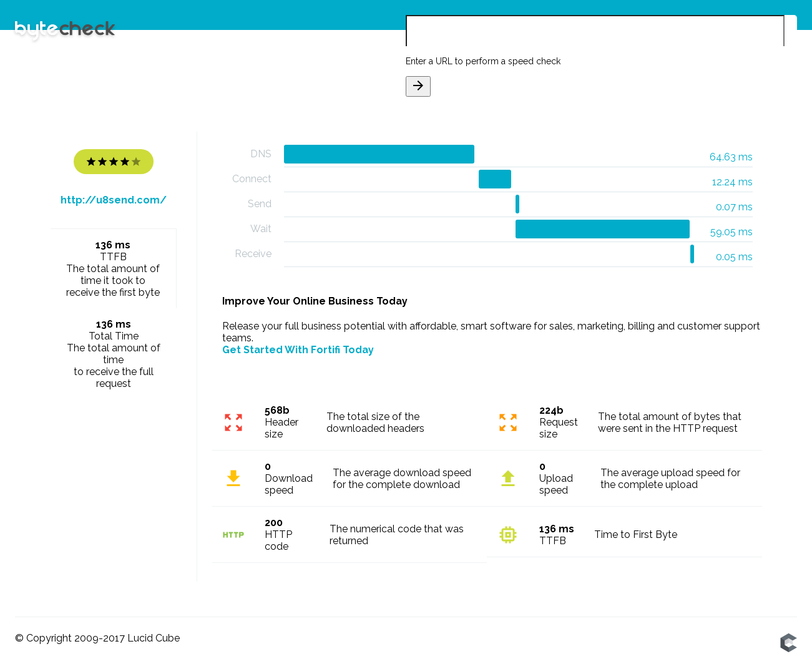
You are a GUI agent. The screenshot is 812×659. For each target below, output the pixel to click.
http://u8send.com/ (114, 200)
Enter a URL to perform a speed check (483, 61)
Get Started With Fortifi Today (298, 350)
